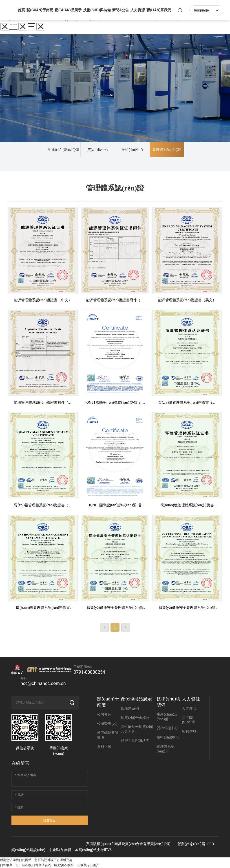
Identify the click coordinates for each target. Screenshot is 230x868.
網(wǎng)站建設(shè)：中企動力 (37, 850)
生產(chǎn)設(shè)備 (63, 150)
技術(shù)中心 (132, 150)
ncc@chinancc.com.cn (43, 683)
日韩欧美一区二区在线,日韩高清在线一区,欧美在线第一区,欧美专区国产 (50, 865)
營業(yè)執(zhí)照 (191, 844)
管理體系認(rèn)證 (167, 150)
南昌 (68, 850)
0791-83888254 (89, 672)
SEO (211, 844)
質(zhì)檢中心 (98, 150)
